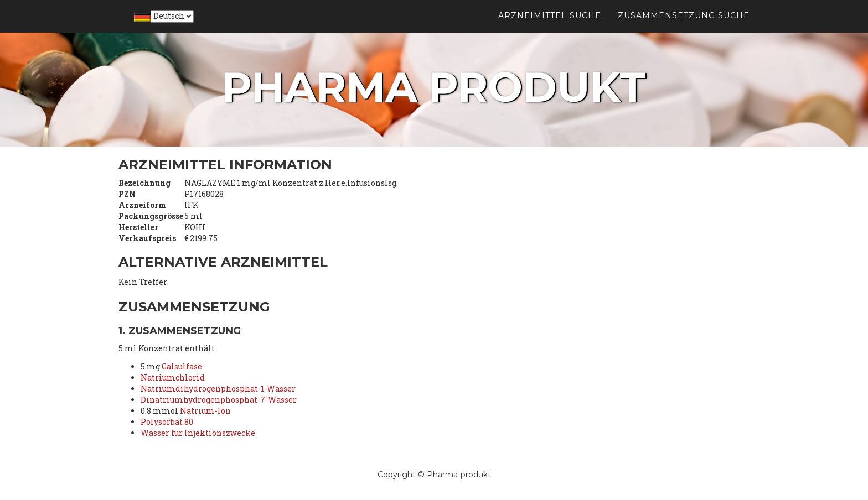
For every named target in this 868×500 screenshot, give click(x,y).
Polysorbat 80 (167, 422)
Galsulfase (182, 366)
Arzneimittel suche (550, 28)
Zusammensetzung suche (684, 28)
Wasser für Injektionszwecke (198, 433)
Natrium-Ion (205, 411)
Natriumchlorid (173, 377)
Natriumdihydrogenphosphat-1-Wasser (218, 389)
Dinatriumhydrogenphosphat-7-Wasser (219, 400)
